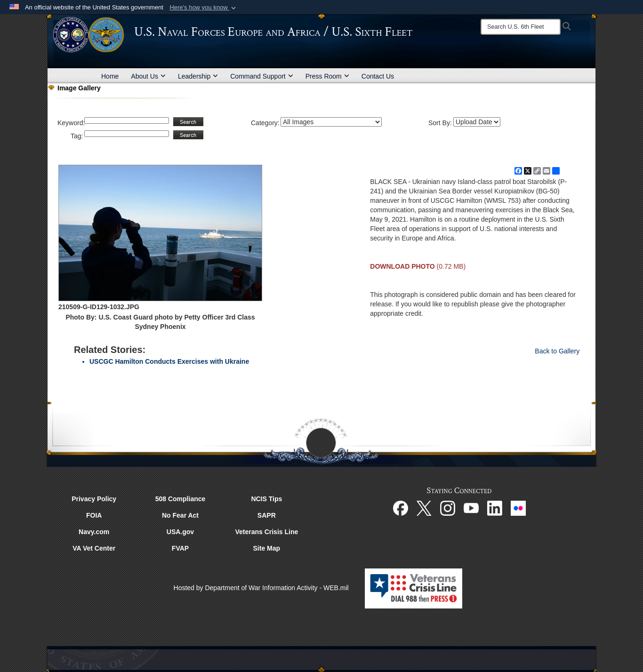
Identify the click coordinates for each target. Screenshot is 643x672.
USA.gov (180, 532)
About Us (148, 76)
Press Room (327, 76)
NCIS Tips (266, 499)
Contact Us (378, 76)
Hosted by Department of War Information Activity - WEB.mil (261, 588)
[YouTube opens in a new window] (471, 507)
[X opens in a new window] (424, 507)
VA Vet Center (94, 548)
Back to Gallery (557, 351)
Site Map (267, 548)
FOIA (94, 515)
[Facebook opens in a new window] (401, 507)
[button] (204, 8)
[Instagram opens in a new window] (448, 507)
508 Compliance (181, 499)
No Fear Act (180, 515)
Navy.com (94, 532)
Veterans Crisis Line (266, 532)
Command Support (262, 76)
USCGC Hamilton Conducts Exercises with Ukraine (169, 361)
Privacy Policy (94, 499)
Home (110, 76)
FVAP (180, 548)
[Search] (521, 27)
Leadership (198, 76)
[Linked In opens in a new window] (495, 507)
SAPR (267, 515)
